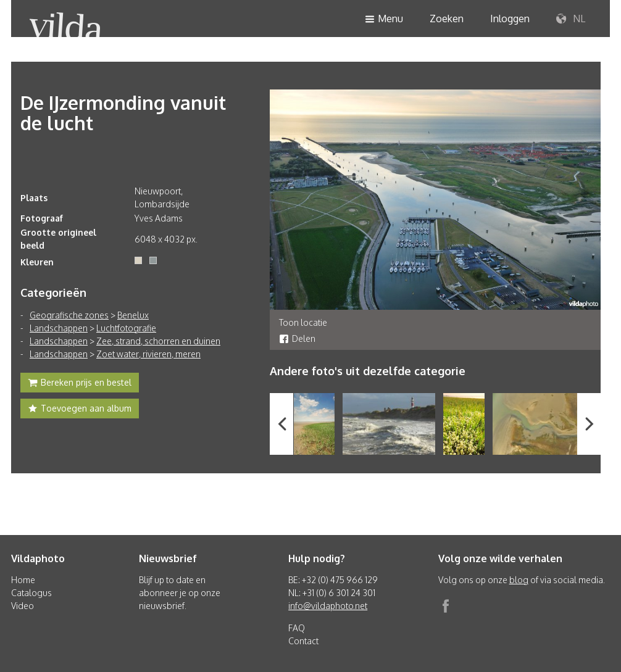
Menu (384, 19)
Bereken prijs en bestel (80, 384)
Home (23, 580)
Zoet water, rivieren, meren (148, 354)
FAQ (297, 628)
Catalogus (31, 593)
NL (571, 19)
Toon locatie (303, 322)
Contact (303, 641)
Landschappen (59, 328)
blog (519, 580)
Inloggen (510, 19)
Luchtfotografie (126, 328)
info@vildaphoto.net (328, 606)
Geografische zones (69, 315)
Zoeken (447, 19)
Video (23, 606)
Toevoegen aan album (80, 410)
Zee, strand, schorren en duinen (158, 341)
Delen (297, 338)
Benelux (133, 315)
